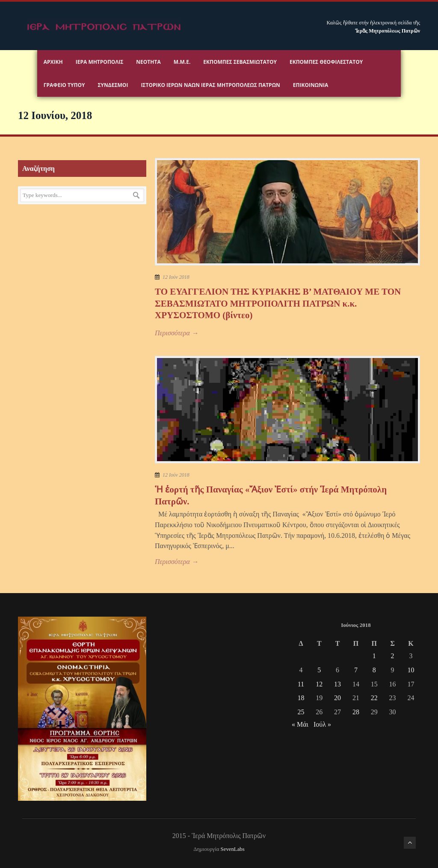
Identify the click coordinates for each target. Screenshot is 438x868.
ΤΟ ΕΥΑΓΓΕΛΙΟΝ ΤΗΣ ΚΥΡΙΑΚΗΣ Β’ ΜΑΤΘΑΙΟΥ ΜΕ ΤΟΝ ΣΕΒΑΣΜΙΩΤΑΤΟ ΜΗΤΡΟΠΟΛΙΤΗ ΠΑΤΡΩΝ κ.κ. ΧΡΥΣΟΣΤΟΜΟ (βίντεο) (278, 303)
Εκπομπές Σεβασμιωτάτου (240, 62)
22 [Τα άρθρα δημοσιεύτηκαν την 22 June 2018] (374, 698)
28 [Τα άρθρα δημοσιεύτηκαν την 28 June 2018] (356, 712)
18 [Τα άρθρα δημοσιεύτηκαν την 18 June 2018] (301, 698)
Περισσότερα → (177, 333)
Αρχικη (53, 62)
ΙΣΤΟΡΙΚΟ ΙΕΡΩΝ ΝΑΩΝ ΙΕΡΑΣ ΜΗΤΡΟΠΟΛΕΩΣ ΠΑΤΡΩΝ (210, 85)
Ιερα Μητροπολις (100, 62)
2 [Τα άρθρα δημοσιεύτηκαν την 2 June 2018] (393, 656)
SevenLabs (233, 849)
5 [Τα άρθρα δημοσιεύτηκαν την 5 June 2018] (319, 670)
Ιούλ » (322, 724)
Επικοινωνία (311, 85)
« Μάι (300, 724)
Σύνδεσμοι (113, 85)
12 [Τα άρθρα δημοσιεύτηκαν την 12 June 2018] (319, 684)
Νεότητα (148, 62)
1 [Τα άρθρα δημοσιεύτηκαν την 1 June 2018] (374, 656)
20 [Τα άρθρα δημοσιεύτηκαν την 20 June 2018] (337, 698)
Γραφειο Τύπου (64, 85)
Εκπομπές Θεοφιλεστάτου (326, 62)
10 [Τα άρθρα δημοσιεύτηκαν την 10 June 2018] (411, 670)
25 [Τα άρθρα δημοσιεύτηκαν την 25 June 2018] (301, 712)
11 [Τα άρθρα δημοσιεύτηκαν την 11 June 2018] (301, 684)
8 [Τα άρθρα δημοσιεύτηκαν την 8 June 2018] (374, 670)
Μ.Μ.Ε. (182, 62)
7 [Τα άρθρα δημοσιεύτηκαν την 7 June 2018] (356, 670)
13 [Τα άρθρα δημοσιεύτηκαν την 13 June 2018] (337, 684)
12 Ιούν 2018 (176, 277)
